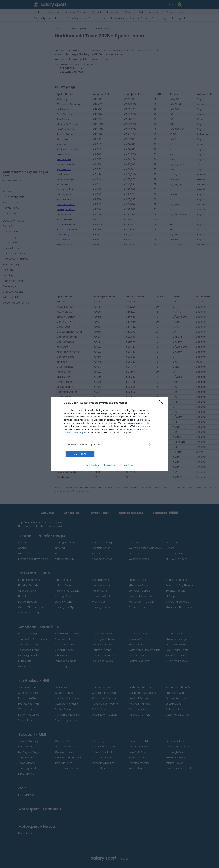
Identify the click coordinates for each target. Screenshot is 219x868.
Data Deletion (92, 465)
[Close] (162, 403)
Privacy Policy (127, 465)
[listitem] (109, 444)
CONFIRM (80, 454)
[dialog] (109, 434)
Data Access (109, 465)
